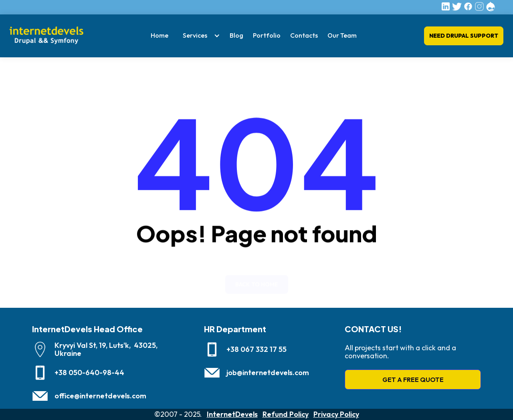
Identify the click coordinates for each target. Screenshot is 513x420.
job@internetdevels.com (268, 373)
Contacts (304, 35)
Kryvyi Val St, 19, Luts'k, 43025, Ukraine (106, 349)
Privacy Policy (336, 414)
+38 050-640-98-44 (89, 373)
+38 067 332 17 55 (256, 349)
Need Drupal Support (464, 36)
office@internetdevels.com (100, 396)
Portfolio (267, 35)
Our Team (342, 35)
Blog (236, 35)
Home (160, 35)
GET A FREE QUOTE (413, 380)
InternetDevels (232, 414)
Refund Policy (286, 414)
